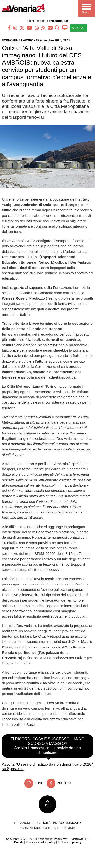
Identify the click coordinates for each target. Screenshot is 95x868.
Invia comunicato (67, 823)
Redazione (23, 823)
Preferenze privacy (70, 842)
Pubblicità (42, 823)
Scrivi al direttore (35, 828)
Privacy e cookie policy (41, 842)
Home (34, 783)
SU (48, 804)
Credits (19, 842)
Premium (69, 828)
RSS (56, 828)
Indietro (59, 783)
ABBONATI (79, 28)
